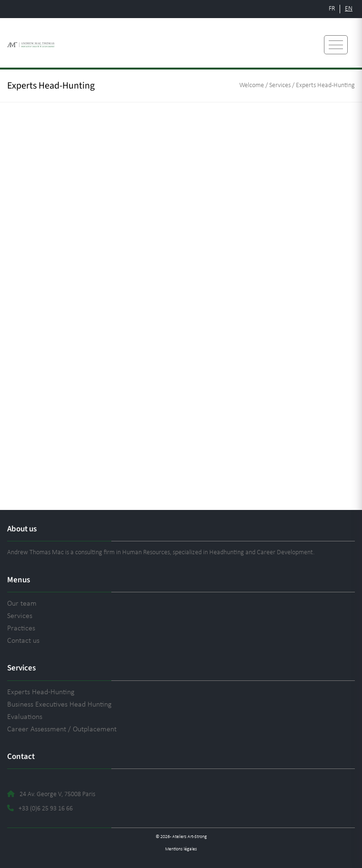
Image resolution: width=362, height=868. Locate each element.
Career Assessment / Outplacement (62, 729)
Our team (22, 604)
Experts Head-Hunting (41, 692)
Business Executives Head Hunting (59, 705)
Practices (21, 629)
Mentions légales (181, 849)
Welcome (252, 85)
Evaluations (25, 717)
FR (332, 9)
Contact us (23, 641)
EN (349, 9)
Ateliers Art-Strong (190, 837)
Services (280, 85)
